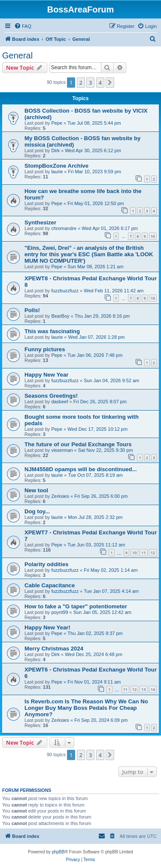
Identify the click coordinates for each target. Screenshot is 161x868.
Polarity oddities (47, 564)
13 (143, 689)
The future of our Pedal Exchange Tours (78, 444)
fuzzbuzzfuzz (65, 291)
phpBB (58, 852)
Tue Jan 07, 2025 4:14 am (111, 591)
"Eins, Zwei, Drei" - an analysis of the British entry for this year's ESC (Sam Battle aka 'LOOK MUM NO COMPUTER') (89, 254)
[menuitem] (23, 26)
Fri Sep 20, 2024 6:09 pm (101, 720)
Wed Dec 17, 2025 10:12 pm (97, 429)
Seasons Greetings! (51, 396)
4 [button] (100, 83)
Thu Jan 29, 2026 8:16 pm (102, 316)
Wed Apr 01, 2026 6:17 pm (110, 228)
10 (153, 236)
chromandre (64, 228)
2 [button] (81, 83)
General (17, 55)
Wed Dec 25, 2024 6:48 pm (94, 654)
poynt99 (59, 612)
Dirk (55, 150)
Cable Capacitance (50, 585)
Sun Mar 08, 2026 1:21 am (95, 267)
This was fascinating (52, 331)
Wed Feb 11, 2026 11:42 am (114, 291)
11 (143, 553)
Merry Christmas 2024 (54, 649)
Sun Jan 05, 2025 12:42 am (102, 612)
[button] (110, 83)
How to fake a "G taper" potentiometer (76, 606)
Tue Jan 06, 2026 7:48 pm (95, 355)
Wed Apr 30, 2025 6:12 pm (93, 150)
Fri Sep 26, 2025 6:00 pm (101, 496)
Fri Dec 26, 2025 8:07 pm (100, 402)
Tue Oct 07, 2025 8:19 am (96, 475)
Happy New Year (46, 375)
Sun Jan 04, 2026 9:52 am (111, 380)
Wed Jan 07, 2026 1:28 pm (97, 337)
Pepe (57, 123)
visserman (62, 450)
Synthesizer (40, 222)
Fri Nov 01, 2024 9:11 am (94, 682)
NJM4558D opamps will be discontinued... (81, 469)
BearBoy (60, 316)
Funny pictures (45, 349)
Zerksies (60, 496)
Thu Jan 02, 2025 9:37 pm (95, 633)
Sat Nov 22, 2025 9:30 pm (106, 450)
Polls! (32, 310)
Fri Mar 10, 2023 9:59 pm (95, 172)
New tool (36, 490)
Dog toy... (37, 511)
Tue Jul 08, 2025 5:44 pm (94, 123)
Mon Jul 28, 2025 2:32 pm (96, 517)
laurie (57, 172)
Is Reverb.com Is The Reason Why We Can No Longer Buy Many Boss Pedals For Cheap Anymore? (86, 708)
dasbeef (59, 402)
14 (153, 689)
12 (153, 553)
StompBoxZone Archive (56, 166)
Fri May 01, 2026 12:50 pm (96, 203)
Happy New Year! (47, 627)
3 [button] (90, 83)
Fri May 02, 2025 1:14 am (111, 570)
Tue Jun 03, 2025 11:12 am (96, 545)
